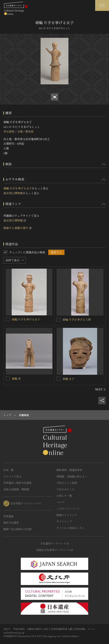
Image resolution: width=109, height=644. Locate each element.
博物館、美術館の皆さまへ (72, 476)
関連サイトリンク (67, 515)
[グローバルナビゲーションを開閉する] (102, 5)
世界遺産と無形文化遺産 (18, 483)
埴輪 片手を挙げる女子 (18, 188)
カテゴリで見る (12, 476)
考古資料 (9, 131)
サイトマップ (64, 521)
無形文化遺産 (11, 523)
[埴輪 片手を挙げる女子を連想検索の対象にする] (8, 319)
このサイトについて (68, 508)
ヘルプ (60, 502)
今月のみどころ (66, 489)
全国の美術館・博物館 (16, 489)
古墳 (20, 131)
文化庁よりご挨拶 (67, 483)
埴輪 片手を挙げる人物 (77, 320)
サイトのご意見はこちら (71, 528)
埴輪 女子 (68, 379)
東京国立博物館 (13, 193)
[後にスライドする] (100, 389)
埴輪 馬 (16, 379)
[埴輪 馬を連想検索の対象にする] (8, 379)
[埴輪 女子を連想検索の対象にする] (59, 379)
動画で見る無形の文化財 (18, 529)
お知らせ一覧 (64, 496)
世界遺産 (9, 516)
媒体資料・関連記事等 (69, 470)
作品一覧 (9, 470)
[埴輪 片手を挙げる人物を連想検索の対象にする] (59, 320)
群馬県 (29, 131)
